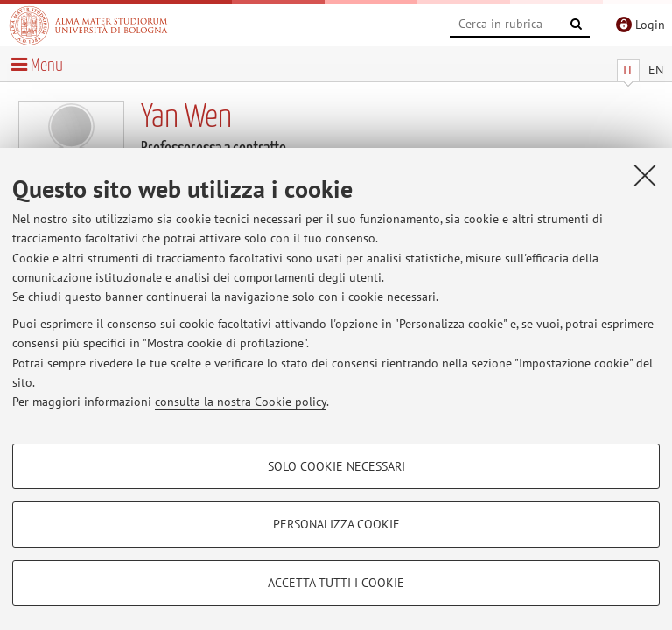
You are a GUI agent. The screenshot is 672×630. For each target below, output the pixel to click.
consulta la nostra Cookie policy (241, 402)
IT (628, 70)
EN (656, 70)
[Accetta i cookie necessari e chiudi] (645, 175)
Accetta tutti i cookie (336, 583)
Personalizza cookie (336, 524)
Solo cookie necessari (336, 466)
